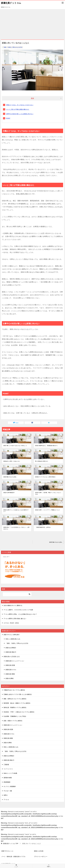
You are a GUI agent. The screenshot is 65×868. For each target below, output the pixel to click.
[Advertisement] (32, 23)
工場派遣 (6, 765)
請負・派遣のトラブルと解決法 (13, 721)
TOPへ (49, 866)
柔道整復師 (7, 782)
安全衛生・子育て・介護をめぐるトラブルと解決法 (19, 712)
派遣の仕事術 (10, 678)
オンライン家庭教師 (10, 786)
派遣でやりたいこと (7, 851)
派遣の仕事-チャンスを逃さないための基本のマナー (16, 511)
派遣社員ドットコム (11, 3)
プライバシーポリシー (41, 857)
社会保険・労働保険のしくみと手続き (15, 716)
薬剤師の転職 (8, 778)
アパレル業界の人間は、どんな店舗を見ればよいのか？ (20, 614)
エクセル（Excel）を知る (11, 623)
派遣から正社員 (39, 851)
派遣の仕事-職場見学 (9, 493)
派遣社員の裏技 (10, 674)
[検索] (17, 594)
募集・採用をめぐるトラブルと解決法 (15, 699)
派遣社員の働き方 (11, 652)
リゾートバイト (8, 769)
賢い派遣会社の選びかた (42, 461)
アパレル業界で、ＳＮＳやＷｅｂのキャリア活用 (18, 610)
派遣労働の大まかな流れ (10, 477)
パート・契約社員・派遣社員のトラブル (13, 857)
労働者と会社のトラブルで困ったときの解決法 (18, 694)
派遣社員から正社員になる (12, 657)
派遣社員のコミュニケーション (15, 661)
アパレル (6, 800)
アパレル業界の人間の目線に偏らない (15, 619)
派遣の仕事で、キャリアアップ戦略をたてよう (48, 510)
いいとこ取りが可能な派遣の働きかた (18, 109)
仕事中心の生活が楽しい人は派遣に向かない (20, 114)
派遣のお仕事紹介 (11, 648)
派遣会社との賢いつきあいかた (12, 461)
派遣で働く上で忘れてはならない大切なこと (15, 446)
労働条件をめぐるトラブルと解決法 (14, 690)
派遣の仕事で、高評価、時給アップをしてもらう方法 (48, 493)
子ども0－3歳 (8, 791)
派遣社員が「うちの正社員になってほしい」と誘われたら (16, 528)
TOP (11, 844)
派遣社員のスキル (11, 670)
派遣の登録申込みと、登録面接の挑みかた (46, 446)
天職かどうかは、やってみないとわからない (20, 105)
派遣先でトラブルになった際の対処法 (45, 477)
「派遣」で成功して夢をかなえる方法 (12, 47)
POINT (8, 118)
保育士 (6, 795)
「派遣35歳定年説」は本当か (43, 527)
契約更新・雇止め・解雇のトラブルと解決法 (17, 703)
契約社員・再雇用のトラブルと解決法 (15, 707)
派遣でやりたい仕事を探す (12, 635)
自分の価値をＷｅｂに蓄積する (13, 605)
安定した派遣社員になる (13, 639)
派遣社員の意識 (10, 665)
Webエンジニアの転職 (10, 773)
